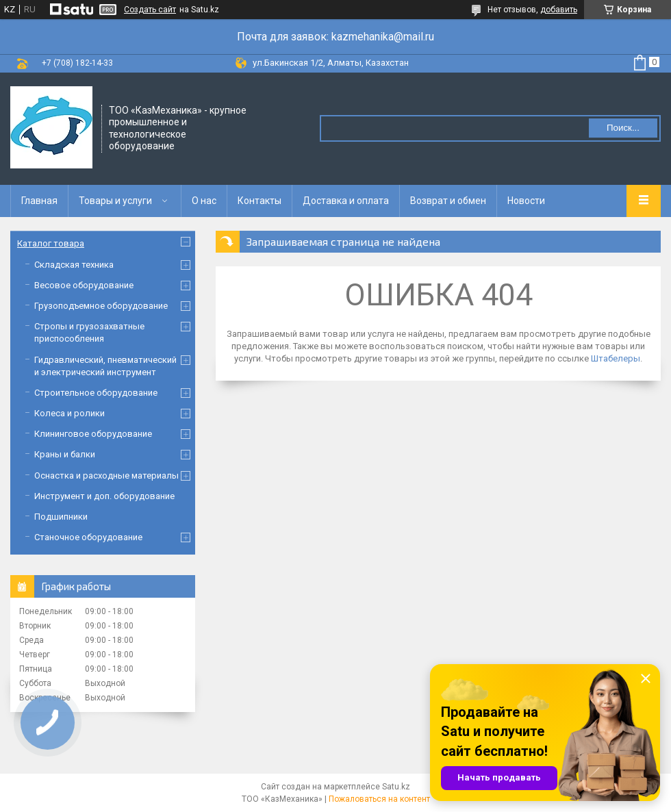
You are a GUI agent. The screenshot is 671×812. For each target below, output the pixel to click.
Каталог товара (51, 243)
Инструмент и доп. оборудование (104, 496)
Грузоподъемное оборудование (101, 306)
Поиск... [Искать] (623, 128)
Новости (526, 201)
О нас (204, 201)
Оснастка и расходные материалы (106, 475)
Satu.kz (396, 787)
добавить (559, 10)
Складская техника (74, 265)
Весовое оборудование (84, 285)
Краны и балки (65, 454)
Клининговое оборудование (93, 434)
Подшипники (61, 517)
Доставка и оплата (346, 201)
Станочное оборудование (88, 537)
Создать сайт (150, 10)
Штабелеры (616, 358)
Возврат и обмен (448, 201)
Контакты (259, 201)
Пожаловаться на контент (379, 799)
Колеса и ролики (69, 413)
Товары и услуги (115, 201)
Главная (39, 201)
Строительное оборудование (96, 393)
